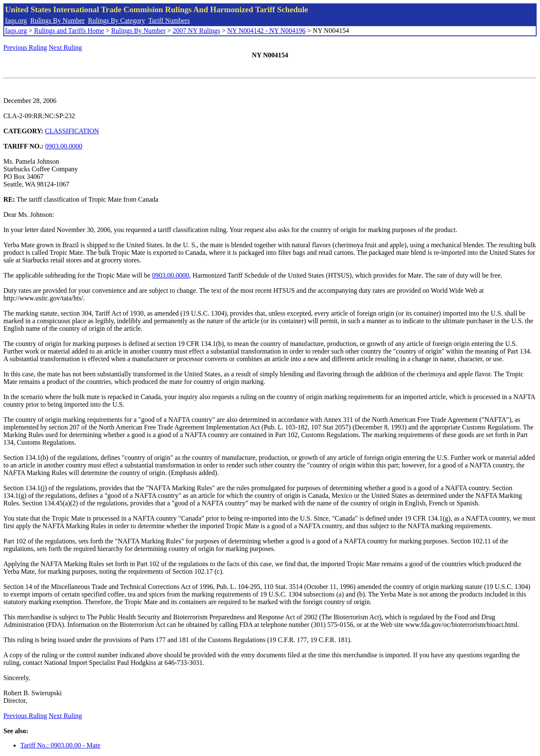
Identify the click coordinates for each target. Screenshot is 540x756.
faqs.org (16, 20)
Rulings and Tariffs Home (69, 31)
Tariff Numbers (169, 20)
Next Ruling (66, 47)
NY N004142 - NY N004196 (266, 31)
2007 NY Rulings (197, 31)
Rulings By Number (58, 20)
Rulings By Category (117, 20)
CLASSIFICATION (72, 131)
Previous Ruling (25, 47)
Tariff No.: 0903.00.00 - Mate (60, 745)
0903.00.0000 (64, 146)
